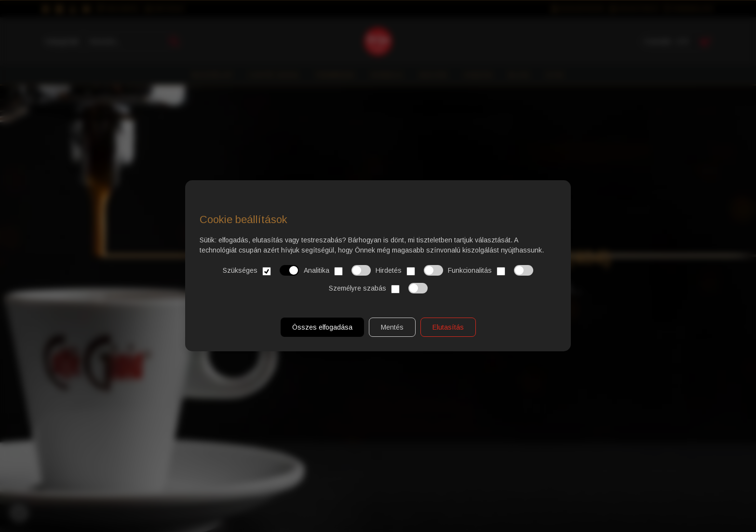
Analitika (337, 271)
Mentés (392, 328)
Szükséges (261, 271)
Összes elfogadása (322, 328)
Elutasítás (448, 328)
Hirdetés (409, 271)
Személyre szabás (378, 289)
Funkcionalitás (491, 271)
